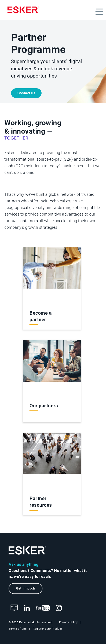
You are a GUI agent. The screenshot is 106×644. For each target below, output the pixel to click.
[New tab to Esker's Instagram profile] (59, 608)
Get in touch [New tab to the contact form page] (26, 588)
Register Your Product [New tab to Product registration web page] (48, 629)
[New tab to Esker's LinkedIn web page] (27, 608)
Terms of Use (18, 629)
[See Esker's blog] (14, 608)
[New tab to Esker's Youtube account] (43, 608)
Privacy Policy (69, 622)
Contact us (26, 93)
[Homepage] (23, 10)
